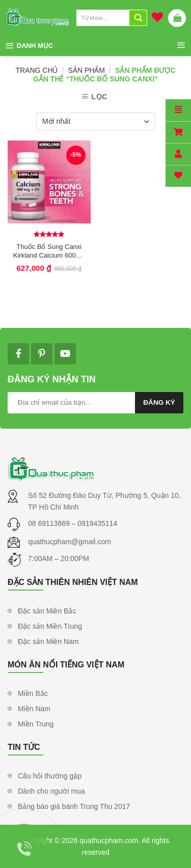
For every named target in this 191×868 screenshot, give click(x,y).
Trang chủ (36, 70)
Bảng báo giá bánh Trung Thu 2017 (74, 806)
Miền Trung (36, 724)
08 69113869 (50, 523)
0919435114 (97, 523)
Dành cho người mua (51, 791)
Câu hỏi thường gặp (50, 776)
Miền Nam (34, 709)
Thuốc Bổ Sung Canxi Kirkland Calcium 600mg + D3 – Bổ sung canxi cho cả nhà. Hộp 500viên (49, 251)
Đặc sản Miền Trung (50, 626)
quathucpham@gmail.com (70, 542)
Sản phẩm (87, 70)
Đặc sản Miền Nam (48, 641)
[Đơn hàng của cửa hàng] (95, 121)
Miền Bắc (33, 693)
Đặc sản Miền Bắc (47, 611)
